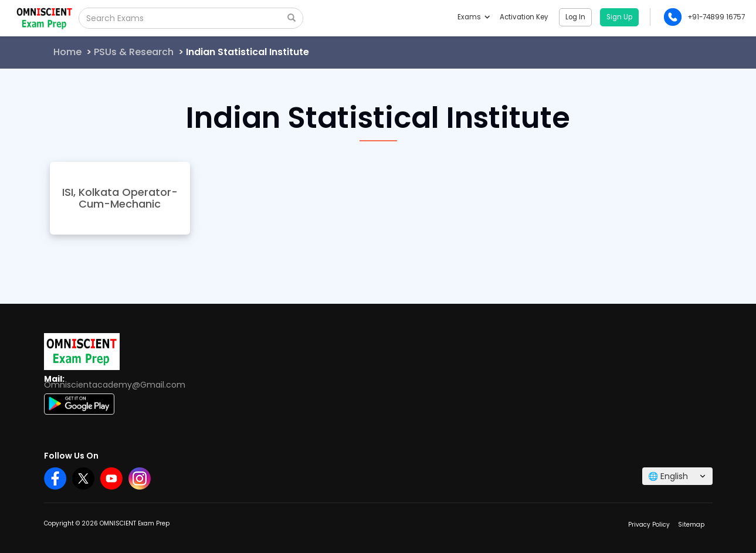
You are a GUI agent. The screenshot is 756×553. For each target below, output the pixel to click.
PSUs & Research (134, 52)
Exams (473, 17)
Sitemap (691, 525)
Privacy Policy (649, 525)
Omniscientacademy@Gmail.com (115, 385)
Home (67, 52)
